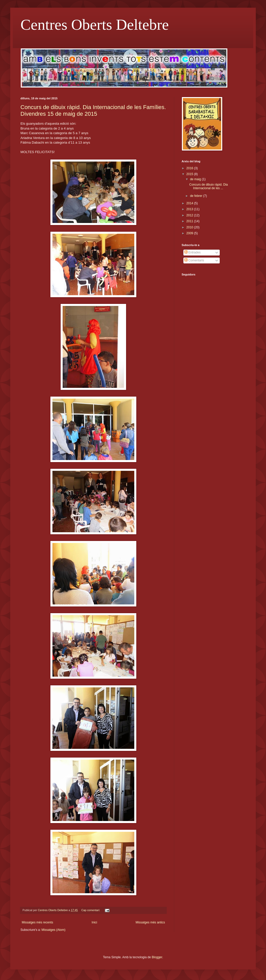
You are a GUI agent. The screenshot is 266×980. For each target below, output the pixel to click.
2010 (190, 227)
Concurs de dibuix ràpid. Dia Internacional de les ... (209, 186)
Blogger (157, 957)
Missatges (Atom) (53, 930)
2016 (190, 168)
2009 (190, 233)
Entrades (192, 252)
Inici (94, 922)
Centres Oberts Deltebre (95, 25)
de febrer (197, 196)
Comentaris (194, 260)
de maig (196, 179)
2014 (190, 203)
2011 (190, 221)
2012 (190, 215)
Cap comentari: (91, 910)
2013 (190, 209)
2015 (190, 174)
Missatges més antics (150, 922)
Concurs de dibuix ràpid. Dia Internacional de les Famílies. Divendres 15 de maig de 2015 (93, 110)
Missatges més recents (37, 922)
